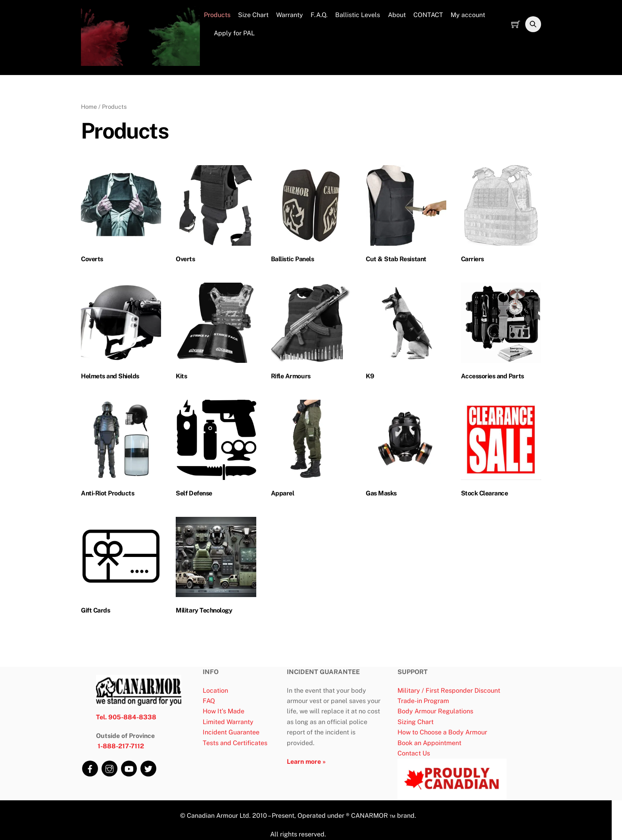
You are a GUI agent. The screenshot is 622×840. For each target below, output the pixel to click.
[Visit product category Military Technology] (216, 567)
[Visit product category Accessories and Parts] (501, 333)
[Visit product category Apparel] (311, 450)
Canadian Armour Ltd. (218, 816)
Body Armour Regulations (435, 712)
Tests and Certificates (235, 743)
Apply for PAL (229, 33)
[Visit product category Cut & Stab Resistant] (406, 216)
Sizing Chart (416, 722)
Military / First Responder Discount (449, 691)
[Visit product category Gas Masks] (406, 450)
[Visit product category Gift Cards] (121, 567)
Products (217, 15)
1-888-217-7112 (121, 747)
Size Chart (253, 15)
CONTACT (428, 15)
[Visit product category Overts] (216, 216)
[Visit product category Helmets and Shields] (121, 333)
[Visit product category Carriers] (501, 216)
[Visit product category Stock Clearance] (501, 450)
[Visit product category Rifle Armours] (311, 333)
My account (468, 15)
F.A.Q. (319, 15)
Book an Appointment (429, 743)
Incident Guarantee (231, 733)
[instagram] (109, 766)
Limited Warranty (228, 722)
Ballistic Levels (358, 15)
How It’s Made (224, 712)
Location (215, 691)
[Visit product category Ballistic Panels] (311, 216)
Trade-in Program (423, 701)
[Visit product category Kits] (216, 333)
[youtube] (128, 766)
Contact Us (414, 754)
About (397, 15)
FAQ (209, 701)
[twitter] (148, 766)
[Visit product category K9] (406, 333)
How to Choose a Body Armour (442, 733)
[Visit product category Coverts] (121, 216)
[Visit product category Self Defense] (216, 450)
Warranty (290, 15)
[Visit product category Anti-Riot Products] (121, 450)
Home (89, 107)
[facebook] (89, 766)
